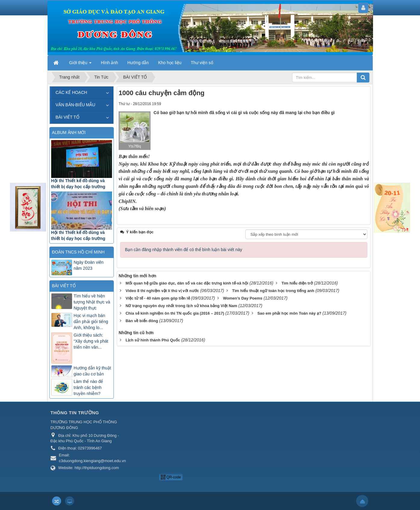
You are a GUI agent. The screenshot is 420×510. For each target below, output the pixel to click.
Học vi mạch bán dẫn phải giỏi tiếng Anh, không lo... (91, 322)
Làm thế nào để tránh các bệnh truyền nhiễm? (89, 387)
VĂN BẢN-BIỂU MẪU (76, 105)
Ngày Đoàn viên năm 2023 (89, 265)
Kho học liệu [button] (170, 63)
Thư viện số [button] (202, 63)
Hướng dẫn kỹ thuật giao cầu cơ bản (92, 371)
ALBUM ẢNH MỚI (69, 132)
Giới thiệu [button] (80, 64)
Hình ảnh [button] (109, 63)
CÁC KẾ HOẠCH (72, 92)
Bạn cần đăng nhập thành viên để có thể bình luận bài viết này (184, 267)
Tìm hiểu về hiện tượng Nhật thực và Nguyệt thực (92, 302)
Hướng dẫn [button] (138, 63)
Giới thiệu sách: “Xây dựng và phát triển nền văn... (91, 341)
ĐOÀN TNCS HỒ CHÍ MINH (78, 252)
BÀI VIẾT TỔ (68, 117)
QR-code (171, 477)
